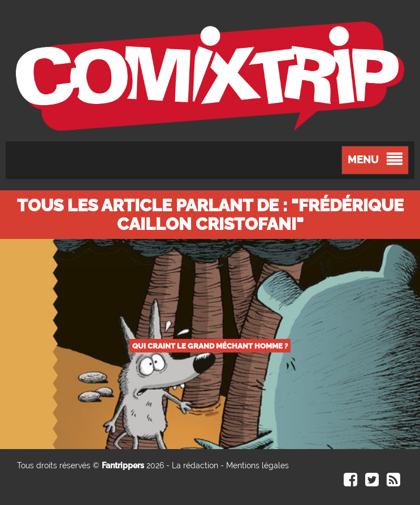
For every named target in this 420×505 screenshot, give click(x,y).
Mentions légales (257, 465)
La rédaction (195, 465)
